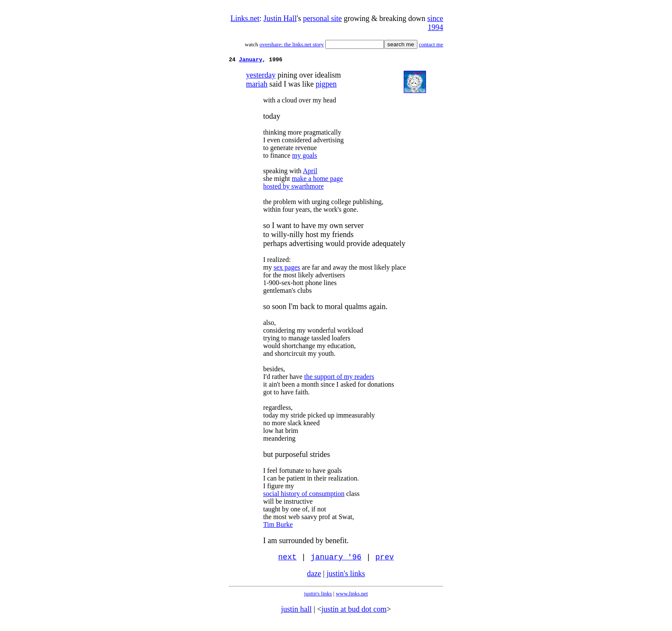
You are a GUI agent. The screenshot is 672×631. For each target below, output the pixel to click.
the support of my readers (339, 378)
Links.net (245, 18)
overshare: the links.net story (291, 44)
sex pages (287, 269)
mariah (257, 85)
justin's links (346, 577)
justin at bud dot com (354, 612)
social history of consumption (304, 495)
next (287, 559)
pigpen (326, 85)
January (250, 60)
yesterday (261, 76)
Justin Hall (280, 18)
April (310, 172)
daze (314, 577)
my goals (305, 157)
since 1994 (435, 23)
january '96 (336, 559)
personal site (322, 18)
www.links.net (352, 596)
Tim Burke (278, 526)
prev (385, 559)
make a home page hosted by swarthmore (303, 184)
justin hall (297, 612)
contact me (431, 44)
